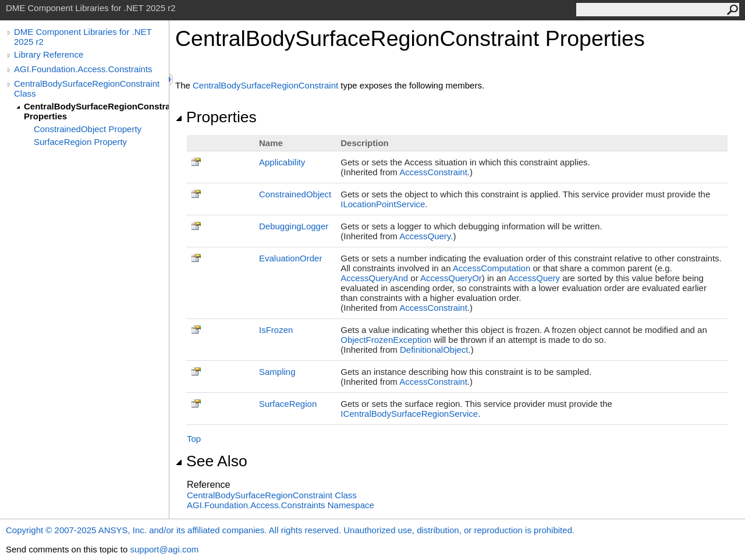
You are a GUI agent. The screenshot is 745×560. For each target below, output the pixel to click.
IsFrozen (276, 330)
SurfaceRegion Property (80, 142)
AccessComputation (492, 268)
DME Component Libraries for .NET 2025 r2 (83, 37)
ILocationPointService (383, 204)
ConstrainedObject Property (88, 129)
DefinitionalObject (434, 350)
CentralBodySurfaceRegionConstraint (265, 85)
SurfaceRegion (288, 404)
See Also (211, 461)
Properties (216, 117)
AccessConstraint (433, 172)
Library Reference (49, 54)
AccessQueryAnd (374, 278)
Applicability (282, 162)
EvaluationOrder (290, 258)
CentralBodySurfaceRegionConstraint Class (87, 88)
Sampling (277, 372)
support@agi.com (164, 549)
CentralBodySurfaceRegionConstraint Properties (96, 111)
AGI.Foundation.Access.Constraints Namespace (281, 505)
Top (194, 439)
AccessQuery (425, 236)
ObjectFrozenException (386, 340)
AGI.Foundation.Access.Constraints (83, 69)
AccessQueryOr (451, 278)
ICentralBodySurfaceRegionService (409, 414)
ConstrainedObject (295, 194)
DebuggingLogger (294, 226)
